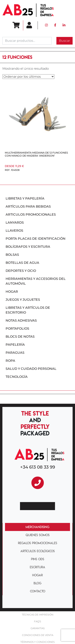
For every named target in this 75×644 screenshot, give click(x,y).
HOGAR (37, 575)
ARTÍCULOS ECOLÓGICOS (38, 551)
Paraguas (15, 353)
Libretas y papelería (25, 198)
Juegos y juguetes (23, 300)
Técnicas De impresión (38, 615)
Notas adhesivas (21, 320)
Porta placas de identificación (35, 239)
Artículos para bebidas (28, 206)
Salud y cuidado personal (31, 369)
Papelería (15, 345)
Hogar (12, 292)
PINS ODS (38, 559)
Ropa (10, 361)
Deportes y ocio (21, 271)
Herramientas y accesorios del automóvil (36, 281)
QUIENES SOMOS (38, 535)
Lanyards (15, 223)
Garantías (38, 628)
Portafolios (17, 329)
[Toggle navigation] (66, 10)
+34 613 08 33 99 (38, 467)
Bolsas (12, 255)
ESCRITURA (37, 567)
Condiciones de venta (38, 635)
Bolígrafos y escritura (28, 247)
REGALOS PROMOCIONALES (38, 543)
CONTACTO (38, 591)
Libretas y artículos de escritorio (28, 310)
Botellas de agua (22, 263)
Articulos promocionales (31, 214)
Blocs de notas (20, 337)
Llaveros (14, 231)
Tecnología (17, 377)
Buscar (64, 41)
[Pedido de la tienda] (28, 77)
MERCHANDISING (37, 527)
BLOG (37, 583)
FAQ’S (37, 621)
